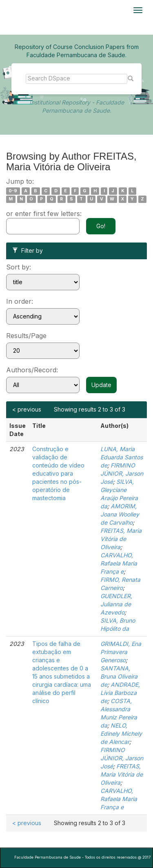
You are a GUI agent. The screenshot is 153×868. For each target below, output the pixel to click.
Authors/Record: (32, 370)
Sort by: (19, 267)
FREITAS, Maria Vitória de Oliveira (121, 539)
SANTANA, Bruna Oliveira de (119, 676)
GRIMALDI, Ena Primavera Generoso (121, 652)
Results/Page (26, 336)
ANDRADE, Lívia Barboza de (120, 693)
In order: (20, 301)
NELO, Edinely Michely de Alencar (121, 733)
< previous (27, 409)
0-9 (13, 191)
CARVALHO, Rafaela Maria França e (119, 563)
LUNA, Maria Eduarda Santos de (122, 457)
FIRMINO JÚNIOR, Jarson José (122, 473)
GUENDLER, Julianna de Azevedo (116, 604)
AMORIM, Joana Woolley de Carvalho (120, 514)
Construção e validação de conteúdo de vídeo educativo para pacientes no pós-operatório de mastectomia (58, 473)
